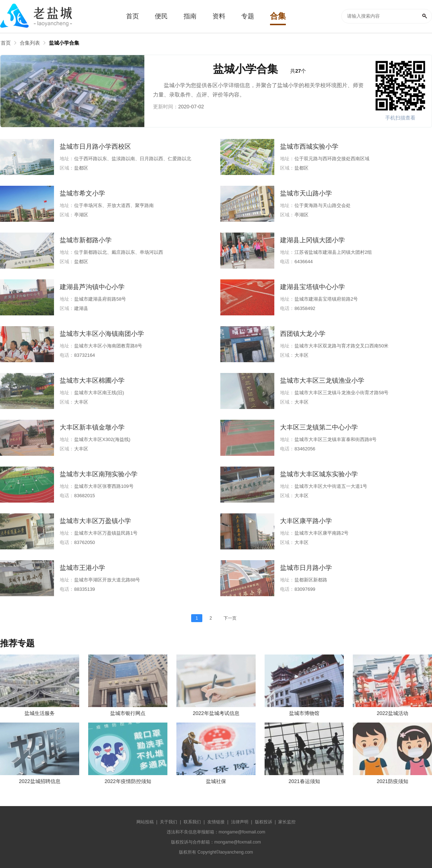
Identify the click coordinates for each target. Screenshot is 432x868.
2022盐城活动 (392, 713)
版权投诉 (264, 822)
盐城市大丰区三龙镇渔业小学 (322, 381)
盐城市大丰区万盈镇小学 (95, 521)
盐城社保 (216, 781)
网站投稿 (145, 822)
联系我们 (192, 822)
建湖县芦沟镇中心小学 (92, 287)
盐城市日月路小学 (306, 568)
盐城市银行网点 (128, 713)
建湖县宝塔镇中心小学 (312, 287)
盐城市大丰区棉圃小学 (92, 381)
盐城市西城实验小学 (309, 147)
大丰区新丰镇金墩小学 (92, 427)
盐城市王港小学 (82, 568)
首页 (6, 43)
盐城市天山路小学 (306, 193)
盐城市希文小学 (82, 193)
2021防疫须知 (392, 781)
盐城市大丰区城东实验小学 (319, 474)
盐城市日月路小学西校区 (95, 147)
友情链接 (216, 822)
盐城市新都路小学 (86, 240)
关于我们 (168, 822)
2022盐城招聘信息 (39, 781)
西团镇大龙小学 (303, 334)
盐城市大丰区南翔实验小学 (99, 474)
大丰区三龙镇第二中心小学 (319, 427)
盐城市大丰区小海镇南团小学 (102, 334)
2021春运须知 (304, 781)
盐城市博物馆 (304, 713)
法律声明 (240, 822)
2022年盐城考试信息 (216, 713)
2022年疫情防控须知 (128, 781)
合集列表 (30, 43)
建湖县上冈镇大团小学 (312, 240)
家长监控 (287, 822)
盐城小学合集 (64, 43)
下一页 (230, 618)
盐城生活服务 (40, 713)
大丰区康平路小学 (306, 521)
